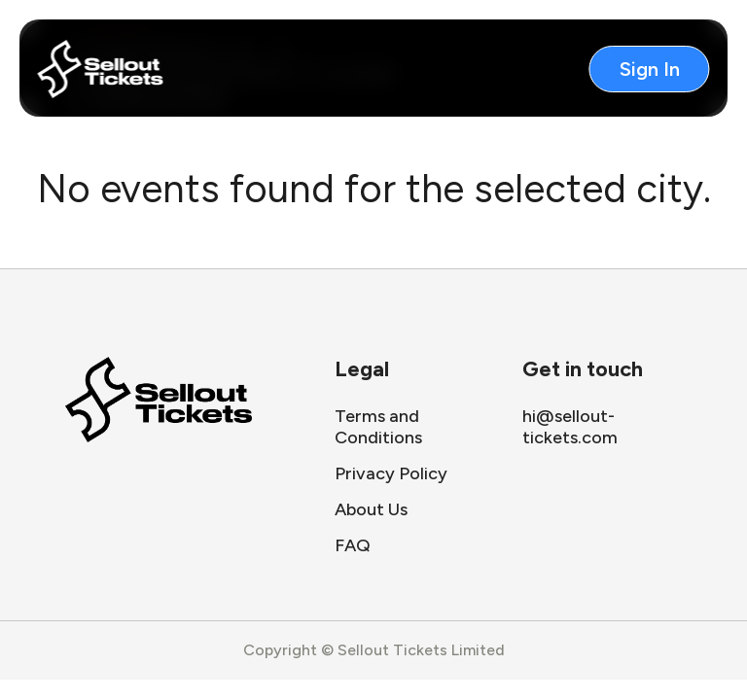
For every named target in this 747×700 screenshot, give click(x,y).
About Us (371, 509)
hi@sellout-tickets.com (570, 427)
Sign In (650, 69)
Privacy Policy (391, 473)
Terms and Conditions (378, 427)
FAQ (353, 545)
